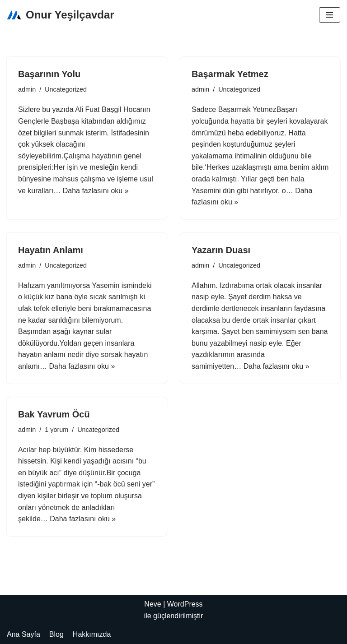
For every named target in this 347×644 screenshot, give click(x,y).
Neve (152, 604)
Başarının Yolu (49, 74)
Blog (56, 634)
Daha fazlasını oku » (96, 191)
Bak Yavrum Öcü (54, 414)
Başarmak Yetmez (230, 74)
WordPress (185, 604)
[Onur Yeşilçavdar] (61, 15)
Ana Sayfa (23, 634)
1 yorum (56, 430)
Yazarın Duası (221, 250)
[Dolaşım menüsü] (330, 15)
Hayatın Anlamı (51, 250)
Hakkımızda (92, 634)
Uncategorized (66, 89)
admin (27, 89)
